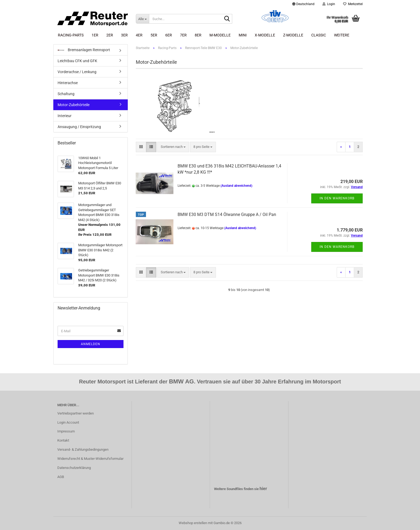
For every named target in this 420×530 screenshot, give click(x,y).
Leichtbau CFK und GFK (77, 61)
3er (124, 35)
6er (169, 35)
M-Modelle (220, 35)
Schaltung (66, 94)
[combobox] (173, 147)
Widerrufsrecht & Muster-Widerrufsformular (90, 459)
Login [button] (329, 4)
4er (139, 35)
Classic (319, 35)
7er (183, 35)
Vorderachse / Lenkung (77, 72)
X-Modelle (265, 35)
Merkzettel (353, 4)
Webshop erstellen (193, 523)
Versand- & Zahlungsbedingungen (83, 449)
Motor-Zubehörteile (74, 105)
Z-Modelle (293, 35)
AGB (61, 477)
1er (95, 35)
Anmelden (91, 344)
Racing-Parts (71, 35)
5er (154, 35)
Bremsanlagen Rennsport (84, 50)
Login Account (68, 422)
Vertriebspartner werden (76, 413)
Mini (243, 35)
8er (198, 35)
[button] (303, 4)
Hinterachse (68, 83)
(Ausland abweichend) (236, 186)
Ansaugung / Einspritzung (79, 127)
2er (110, 35)
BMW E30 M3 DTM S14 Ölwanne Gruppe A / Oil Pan (227, 214)
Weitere (342, 35)
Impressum (66, 431)
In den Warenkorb (337, 198)
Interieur (65, 116)
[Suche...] (142, 19)
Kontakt (63, 440)
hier (263, 489)
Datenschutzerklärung (74, 468)
